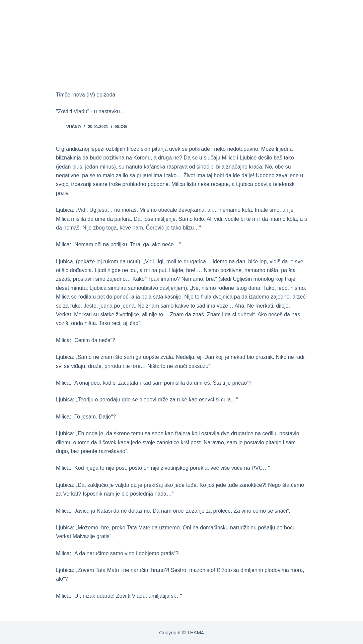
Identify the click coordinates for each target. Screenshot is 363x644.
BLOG (121, 127)
